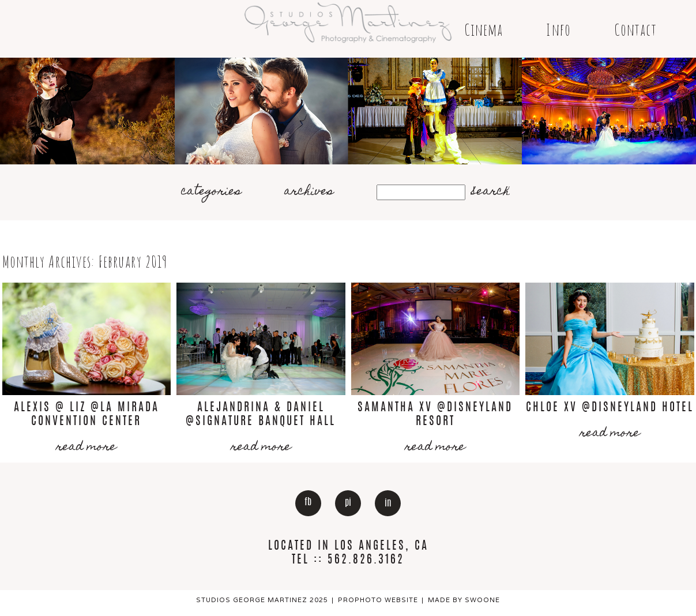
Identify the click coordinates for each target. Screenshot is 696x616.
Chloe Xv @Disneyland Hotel (610, 408)
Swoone (482, 600)
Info (558, 30)
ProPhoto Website (378, 600)
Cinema (484, 30)
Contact (635, 30)
